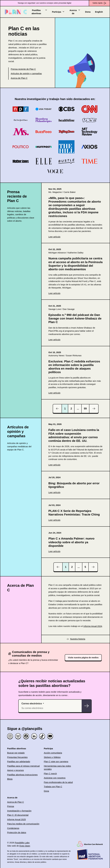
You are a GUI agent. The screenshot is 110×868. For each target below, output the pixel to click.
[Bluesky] (18, 736)
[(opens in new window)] (76, 213)
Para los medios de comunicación (23, 824)
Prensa (11, 806)
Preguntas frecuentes (17, 757)
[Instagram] (10, 736)
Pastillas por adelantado (19, 761)
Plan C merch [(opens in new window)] (50, 774)
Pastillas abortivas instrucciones (22, 775)
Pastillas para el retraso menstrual (23, 766)
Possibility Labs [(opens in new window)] (22, 843)
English (99, 12)
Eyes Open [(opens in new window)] (25, 846)
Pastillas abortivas (39, 12)
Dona (88, 12)
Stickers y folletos (52, 757)
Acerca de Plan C (19, 78)
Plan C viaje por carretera (56, 761)
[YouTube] (50, 736)
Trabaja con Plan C (53, 787)
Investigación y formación (19, 811)
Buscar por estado (16, 753)
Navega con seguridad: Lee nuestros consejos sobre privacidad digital (45, 3)
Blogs (10, 779)
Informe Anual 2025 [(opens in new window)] (16, 819)
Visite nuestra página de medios (83, 658)
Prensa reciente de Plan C (23, 69)
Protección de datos (17, 832)
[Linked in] (34, 736)
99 (85, 409)
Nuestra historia (78, 639)
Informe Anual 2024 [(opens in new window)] (93, 626)
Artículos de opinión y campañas (26, 73)
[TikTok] (42, 736)
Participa (58, 12)
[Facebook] (26, 736)
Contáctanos (13, 828)
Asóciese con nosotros (55, 778)
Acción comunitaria (53, 753)
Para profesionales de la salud (58, 782)
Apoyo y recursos (15, 770)
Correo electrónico (32, 704)
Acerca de (75, 12)
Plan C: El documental (18, 815)
